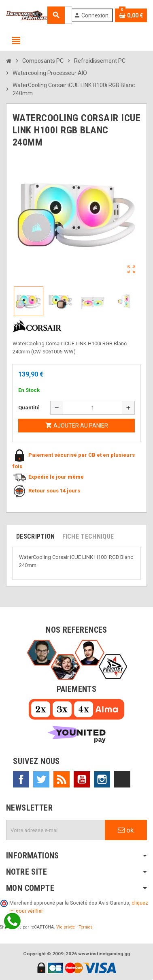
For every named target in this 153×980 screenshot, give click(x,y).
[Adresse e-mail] (56, 830)
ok (126, 830)
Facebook (21, 779)
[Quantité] (92, 408)
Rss (62, 779)
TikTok (122, 779)
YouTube (82, 779)
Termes (86, 927)
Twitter (41, 779)
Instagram (102, 779)
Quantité (29, 408)
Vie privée (66, 927)
